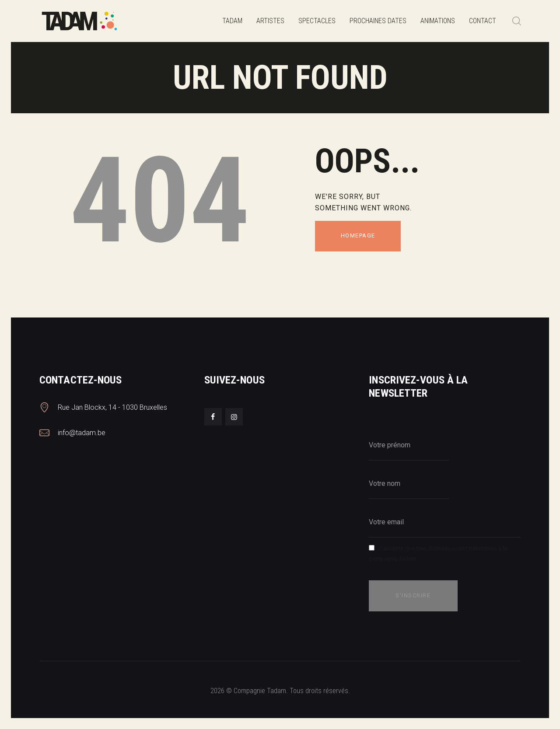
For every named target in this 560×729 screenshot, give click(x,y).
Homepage (358, 235)
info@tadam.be (82, 433)
